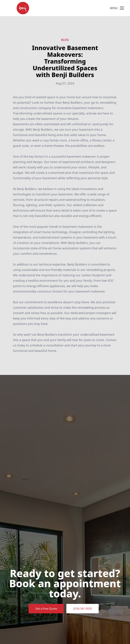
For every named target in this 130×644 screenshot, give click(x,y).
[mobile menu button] (122, 8)
